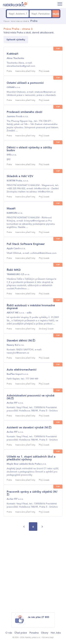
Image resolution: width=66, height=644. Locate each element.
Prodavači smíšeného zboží (24, 112)
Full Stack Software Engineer (26, 244)
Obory (45, 633)
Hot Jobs (56, 633)
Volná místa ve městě (19, 21)
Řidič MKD (14, 270)
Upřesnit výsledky (16, 40)
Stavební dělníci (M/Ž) (21, 341)
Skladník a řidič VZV (20, 176)
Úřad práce (21, 633)
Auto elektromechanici (22, 370)
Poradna (34, 633)
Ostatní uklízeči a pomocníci (25, 83)
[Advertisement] (33, 572)
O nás (9, 633)
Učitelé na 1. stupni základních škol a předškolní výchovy (31, 458)
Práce (6, 21)
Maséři (11, 209)
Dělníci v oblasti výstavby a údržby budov (29, 149)
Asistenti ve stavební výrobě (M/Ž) (29, 427)
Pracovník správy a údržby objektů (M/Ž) (32, 493)
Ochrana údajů (48, 637)
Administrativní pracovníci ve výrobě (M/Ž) (31, 397)
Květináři (12, 54)
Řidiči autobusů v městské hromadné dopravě (31, 307)
